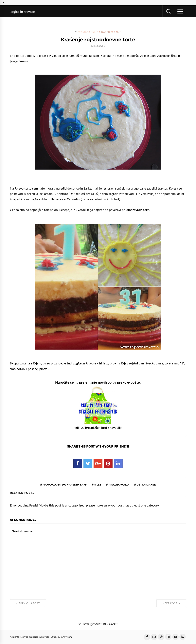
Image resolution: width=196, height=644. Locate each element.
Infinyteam (66, 637)
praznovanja (119, 485)
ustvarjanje (146, 485)
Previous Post (28, 603)
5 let (98, 485)
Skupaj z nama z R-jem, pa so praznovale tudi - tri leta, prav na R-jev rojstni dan (77, 363)
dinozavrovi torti (138, 210)
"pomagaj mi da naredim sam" (99, 32)
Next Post (171, 603)
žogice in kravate (22, 12)
